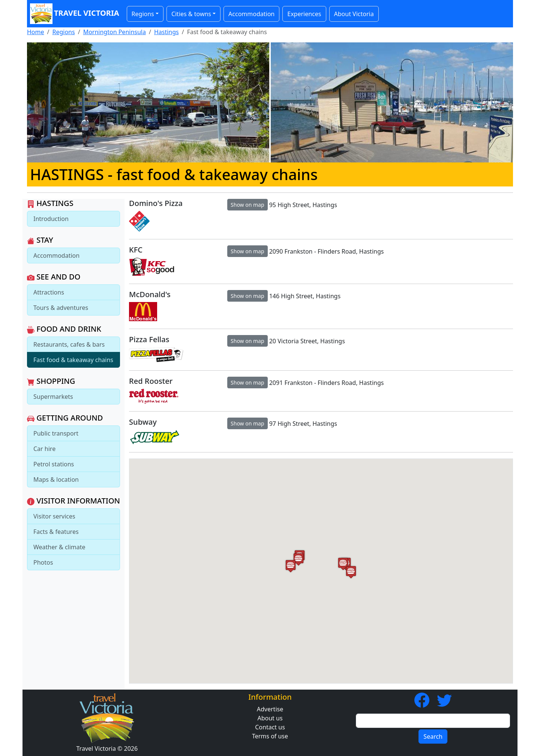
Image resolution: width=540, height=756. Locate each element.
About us (270, 718)
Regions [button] (143, 14)
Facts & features (56, 532)
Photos (43, 562)
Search (433, 736)
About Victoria (354, 14)
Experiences (304, 14)
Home (36, 32)
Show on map (247, 205)
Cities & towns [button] (191, 14)
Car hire (44, 449)
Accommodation (251, 14)
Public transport (56, 433)
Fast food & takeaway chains (73, 360)
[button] (291, 566)
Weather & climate (59, 547)
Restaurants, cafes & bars (69, 344)
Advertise (270, 709)
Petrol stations (54, 464)
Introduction (51, 219)
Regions (63, 32)
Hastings (166, 32)
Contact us (270, 727)
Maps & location (56, 479)
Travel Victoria (75, 14)
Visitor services (54, 516)
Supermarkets (53, 397)
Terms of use (270, 736)
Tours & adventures (61, 308)
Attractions (49, 292)
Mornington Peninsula (115, 32)
